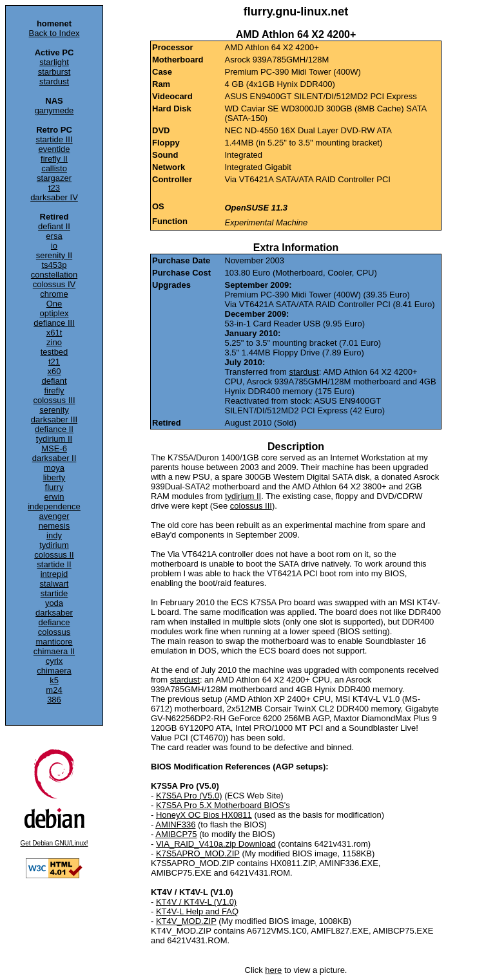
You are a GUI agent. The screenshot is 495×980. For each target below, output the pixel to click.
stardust (54, 81)
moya (54, 468)
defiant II (54, 226)
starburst (54, 72)
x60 (54, 371)
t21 (54, 362)
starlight (54, 62)
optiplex (54, 313)
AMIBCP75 (176, 834)
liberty (54, 477)
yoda (54, 603)
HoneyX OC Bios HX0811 (204, 815)
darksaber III (54, 419)
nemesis (54, 526)
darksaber (54, 613)
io (54, 246)
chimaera (54, 671)
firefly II (54, 159)
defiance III (54, 323)
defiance (54, 622)
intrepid (54, 574)
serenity (54, 410)
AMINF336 (175, 825)
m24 (54, 690)
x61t (54, 333)
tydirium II (54, 439)
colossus (54, 632)
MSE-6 (54, 448)
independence (54, 506)
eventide (54, 149)
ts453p (54, 265)
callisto (54, 168)
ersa (54, 236)
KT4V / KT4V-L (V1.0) (196, 902)
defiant (54, 381)
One (54, 304)
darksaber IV (54, 197)
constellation (54, 275)
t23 (54, 188)
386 (54, 700)
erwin (54, 497)
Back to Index (54, 33)
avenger (54, 516)
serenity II (54, 255)
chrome (54, 294)
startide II (54, 564)
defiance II (54, 429)
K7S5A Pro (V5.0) (189, 796)
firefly (54, 391)
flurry (54, 487)
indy (54, 535)
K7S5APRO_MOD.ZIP (198, 853)
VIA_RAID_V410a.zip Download (216, 844)
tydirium (54, 545)
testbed (54, 352)
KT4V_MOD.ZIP (186, 921)
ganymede (54, 110)
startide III (54, 139)
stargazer (54, 178)
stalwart (54, 584)
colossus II (54, 555)
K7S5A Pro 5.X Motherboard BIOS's (223, 805)
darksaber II (54, 458)
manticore (54, 642)
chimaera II (54, 651)
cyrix (54, 661)
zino (54, 342)
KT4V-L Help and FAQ (197, 911)
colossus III (54, 400)
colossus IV (54, 284)
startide (54, 593)
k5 (54, 680)
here (273, 970)
